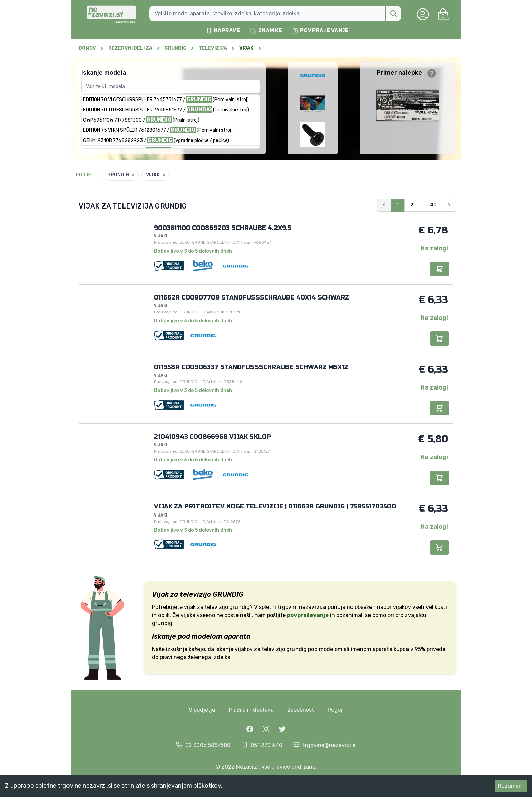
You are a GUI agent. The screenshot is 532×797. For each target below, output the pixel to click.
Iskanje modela (104, 73)
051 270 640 (267, 745)
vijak (190, 607)
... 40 (431, 205)
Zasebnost (301, 710)
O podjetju (202, 710)
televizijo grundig (227, 607)
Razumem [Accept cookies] (511, 786)
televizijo (273, 649)
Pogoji (336, 710)
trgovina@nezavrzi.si (330, 745)
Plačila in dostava (251, 710)
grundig (297, 649)
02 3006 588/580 (208, 745)
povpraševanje (308, 615)
